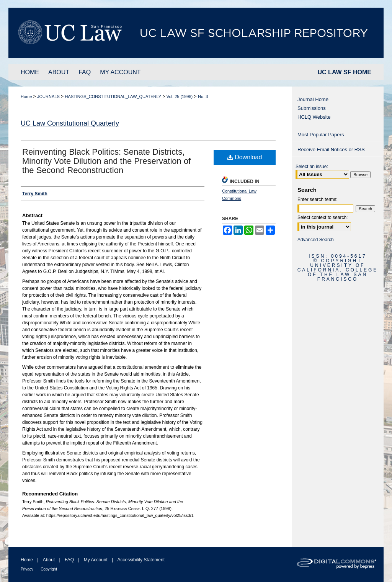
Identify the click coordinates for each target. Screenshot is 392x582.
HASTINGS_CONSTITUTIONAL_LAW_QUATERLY (113, 96)
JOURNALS (48, 96)
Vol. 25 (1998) (180, 96)
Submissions (312, 108)
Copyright (49, 569)
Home (26, 96)
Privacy (27, 569)
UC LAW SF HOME (345, 72)
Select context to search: (323, 217)
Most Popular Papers (321, 135)
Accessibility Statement (141, 560)
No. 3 (203, 96)
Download (245, 157)
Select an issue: (312, 167)
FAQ (69, 560)
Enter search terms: (318, 199)
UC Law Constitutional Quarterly (70, 123)
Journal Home (313, 99)
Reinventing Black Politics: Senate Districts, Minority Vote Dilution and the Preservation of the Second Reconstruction (106, 161)
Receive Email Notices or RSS (331, 150)
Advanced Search (316, 240)
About (49, 560)
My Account (96, 560)
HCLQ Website (314, 117)
